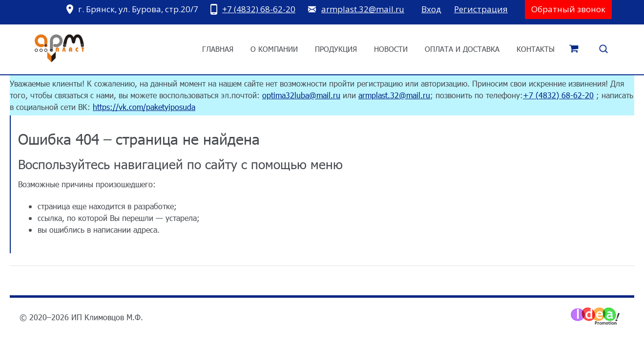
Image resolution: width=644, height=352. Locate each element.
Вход (431, 9)
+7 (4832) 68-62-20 (259, 9)
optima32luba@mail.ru (301, 95)
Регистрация (481, 9)
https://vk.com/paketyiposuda (144, 107)
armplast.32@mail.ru (363, 9)
